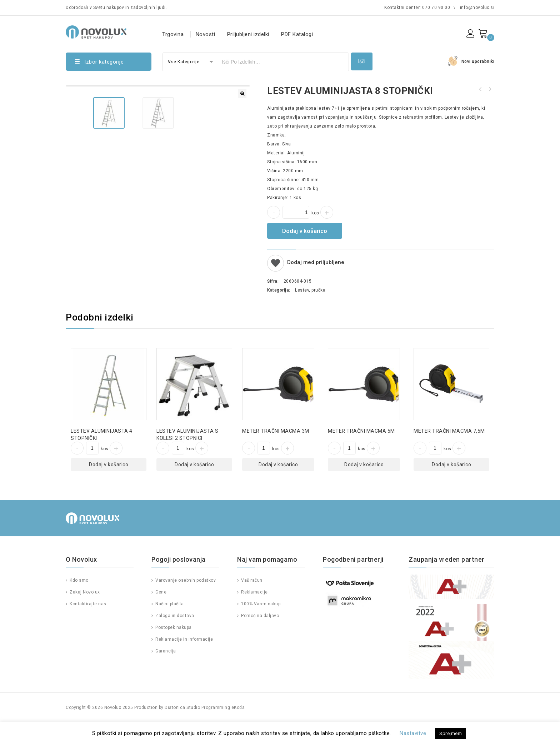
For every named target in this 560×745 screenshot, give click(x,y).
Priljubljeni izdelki (248, 34)
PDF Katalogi (297, 34)
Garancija (165, 673)
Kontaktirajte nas (87, 626)
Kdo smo (79, 602)
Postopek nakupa (173, 650)
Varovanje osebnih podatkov (185, 602)
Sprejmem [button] (451, 733)
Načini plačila (169, 626)
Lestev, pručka (310, 290)
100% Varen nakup (260, 626)
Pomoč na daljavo (260, 638)
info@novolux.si (477, 8)
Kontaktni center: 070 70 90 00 (417, 8)
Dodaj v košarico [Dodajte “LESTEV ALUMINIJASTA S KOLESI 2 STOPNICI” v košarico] (194, 487)
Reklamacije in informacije (184, 661)
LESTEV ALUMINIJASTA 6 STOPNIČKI (480, 89)
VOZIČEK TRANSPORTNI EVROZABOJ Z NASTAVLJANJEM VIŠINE (490, 89)
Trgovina (173, 34)
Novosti (206, 34)
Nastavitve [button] (413, 733)
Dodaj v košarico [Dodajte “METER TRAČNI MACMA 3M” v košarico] (278, 487)
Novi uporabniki (478, 61)
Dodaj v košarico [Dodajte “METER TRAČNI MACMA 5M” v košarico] (364, 487)
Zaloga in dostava (174, 638)
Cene (161, 614)
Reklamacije (254, 614)
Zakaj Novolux (84, 614)
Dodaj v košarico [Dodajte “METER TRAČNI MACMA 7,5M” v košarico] (451, 487)
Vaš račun (251, 602)
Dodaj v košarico (305, 231)
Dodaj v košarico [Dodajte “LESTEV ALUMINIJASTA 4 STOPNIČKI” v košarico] (109, 487)
